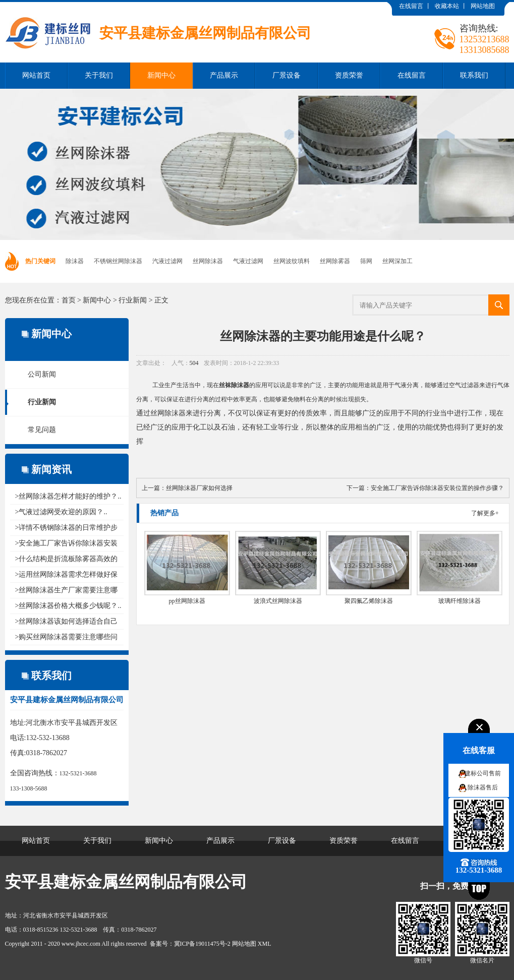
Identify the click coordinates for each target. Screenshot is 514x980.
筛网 (366, 261)
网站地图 (483, 6)
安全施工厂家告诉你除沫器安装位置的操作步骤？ (437, 488)
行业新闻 (133, 300)
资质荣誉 (349, 75)
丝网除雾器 (335, 261)
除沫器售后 (483, 787)
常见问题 (42, 430)
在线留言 (411, 6)
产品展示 (224, 75)
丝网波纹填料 (292, 261)
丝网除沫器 (208, 261)
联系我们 (474, 75)
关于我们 (99, 75)
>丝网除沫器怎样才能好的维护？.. (68, 496)
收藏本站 (447, 6)
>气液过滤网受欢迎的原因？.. (61, 512)
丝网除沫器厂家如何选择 (199, 488)
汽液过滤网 (167, 261)
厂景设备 (287, 75)
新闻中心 (161, 75)
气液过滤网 (248, 261)
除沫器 (75, 261)
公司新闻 (42, 374)
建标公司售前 (483, 773)
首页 (69, 300)
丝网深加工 (397, 261)
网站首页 (36, 75)
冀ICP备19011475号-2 (202, 944)
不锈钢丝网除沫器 (118, 261)
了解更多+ (485, 513)
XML (265, 944)
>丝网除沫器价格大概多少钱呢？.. (68, 606)
